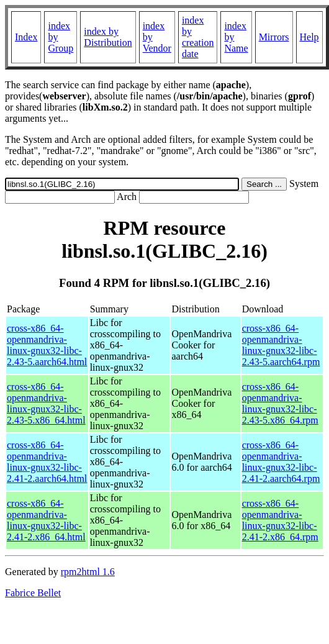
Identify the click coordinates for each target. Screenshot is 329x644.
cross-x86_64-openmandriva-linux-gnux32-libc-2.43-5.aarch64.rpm (281, 345)
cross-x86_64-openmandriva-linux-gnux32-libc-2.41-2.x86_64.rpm (280, 520)
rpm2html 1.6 (88, 572)
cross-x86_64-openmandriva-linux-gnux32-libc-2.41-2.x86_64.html (46, 520)
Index (26, 37)
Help (309, 37)
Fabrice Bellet (33, 593)
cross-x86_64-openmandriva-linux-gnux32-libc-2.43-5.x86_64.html (46, 403)
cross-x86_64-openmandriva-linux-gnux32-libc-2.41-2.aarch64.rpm (281, 462)
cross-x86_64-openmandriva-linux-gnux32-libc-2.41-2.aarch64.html (47, 462)
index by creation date (198, 37)
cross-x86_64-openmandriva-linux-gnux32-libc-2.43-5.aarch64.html (47, 345)
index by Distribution (108, 37)
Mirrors (274, 37)
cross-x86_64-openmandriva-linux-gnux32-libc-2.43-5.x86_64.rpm (280, 403)
